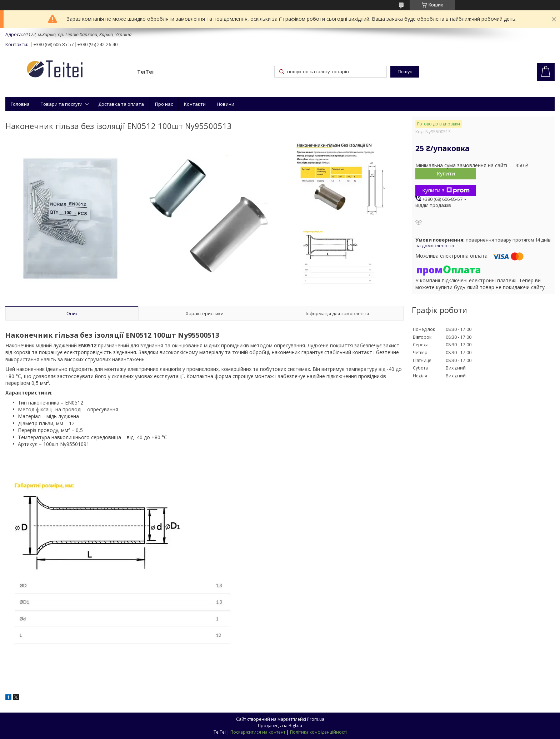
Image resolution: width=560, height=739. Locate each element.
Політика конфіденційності (318, 732)
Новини (226, 104)
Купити (446, 173)
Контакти (195, 104)
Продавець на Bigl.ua (280, 726)
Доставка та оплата (121, 104)
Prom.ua (316, 719)
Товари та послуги (62, 104)
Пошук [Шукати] (405, 72)
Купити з (446, 190)
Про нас (164, 104)
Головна (20, 104)
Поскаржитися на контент (258, 732)
